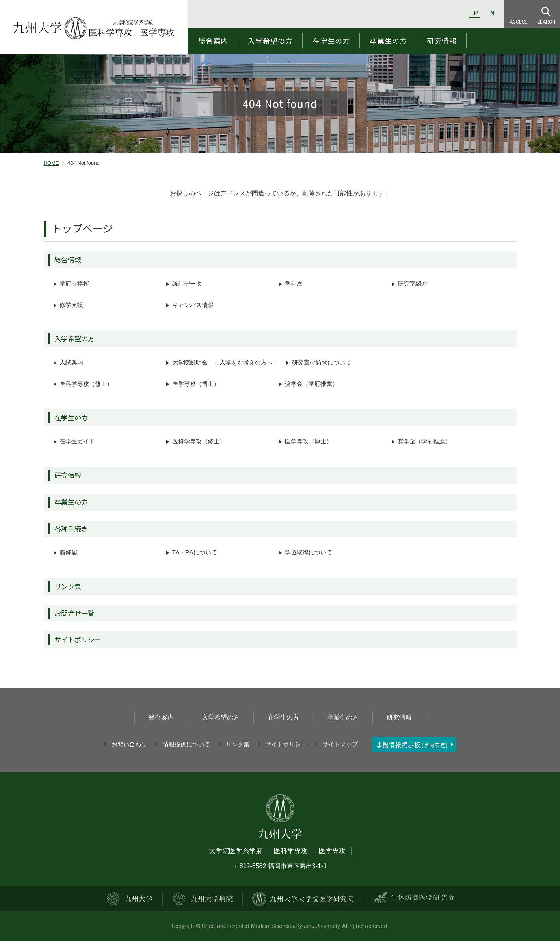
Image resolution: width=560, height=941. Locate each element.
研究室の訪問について (322, 362)
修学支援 (71, 305)
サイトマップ (340, 744)
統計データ (187, 284)
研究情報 (442, 41)
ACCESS (518, 22)
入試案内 (71, 362)
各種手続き (71, 529)
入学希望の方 (270, 41)
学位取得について (309, 552)
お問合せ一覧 (74, 613)
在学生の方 (331, 41)
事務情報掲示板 (412, 745)
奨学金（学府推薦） (312, 384)
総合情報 (68, 259)
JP (474, 13)
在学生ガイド (77, 441)
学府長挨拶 (74, 284)
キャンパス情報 (193, 305)
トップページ (82, 228)
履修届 (68, 552)
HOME (51, 163)
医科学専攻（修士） (86, 384)
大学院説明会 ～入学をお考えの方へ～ (225, 362)
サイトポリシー (78, 639)
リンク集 (68, 586)
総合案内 (213, 41)
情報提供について (186, 744)
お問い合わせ (129, 744)
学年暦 (294, 284)
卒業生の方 (388, 41)
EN (491, 13)
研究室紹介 (412, 284)
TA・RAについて (195, 552)
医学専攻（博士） (196, 384)
